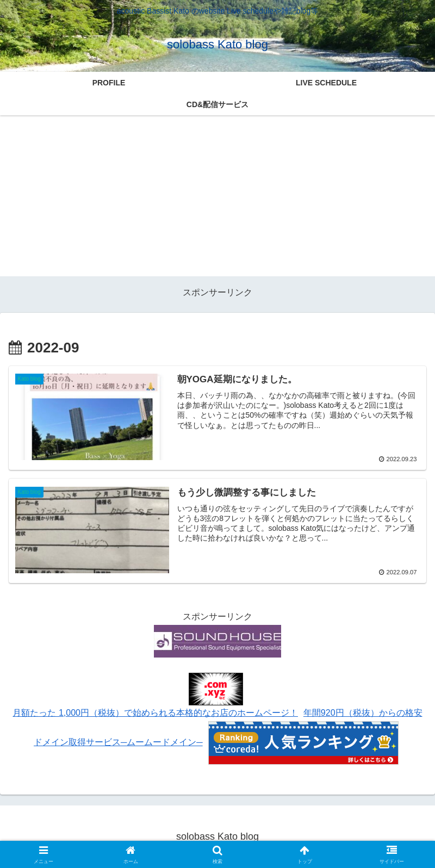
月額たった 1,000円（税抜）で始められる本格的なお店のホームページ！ (155, 713)
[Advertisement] (217, 200)
